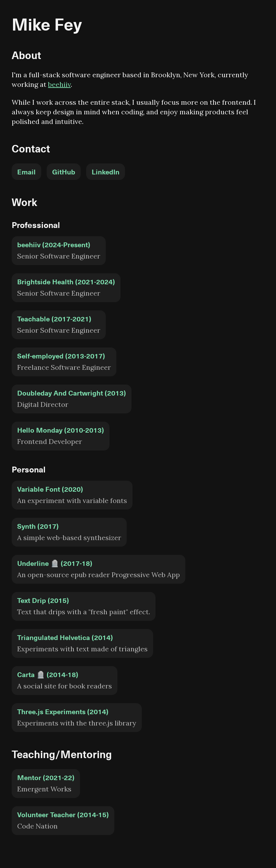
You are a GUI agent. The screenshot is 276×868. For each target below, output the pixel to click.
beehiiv (59, 84)
